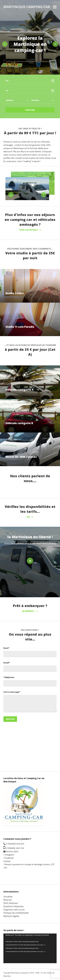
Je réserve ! (30, 611)
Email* (7, 663)
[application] (30, 948)
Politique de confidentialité (16, 913)
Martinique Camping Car (27, 7)
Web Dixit (7, 976)
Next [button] (55, 44)
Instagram (9, 855)
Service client (11, 851)
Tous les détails (30, 230)
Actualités (8, 896)
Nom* (6, 648)
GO (30, 517)
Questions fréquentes (13, 906)
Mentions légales (11, 916)
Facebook (9, 858)
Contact (7, 861)
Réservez (8, 900)
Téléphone (9, 677)
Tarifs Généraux (11, 903)
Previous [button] (5, 44)
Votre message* (12, 692)
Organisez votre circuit (14, 909)
